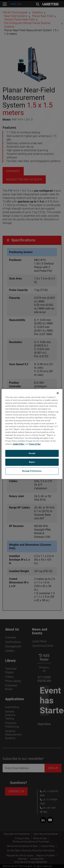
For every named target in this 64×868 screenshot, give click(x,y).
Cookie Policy (19, 444)
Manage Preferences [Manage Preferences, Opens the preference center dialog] (32, 471)
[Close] (58, 393)
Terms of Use (35, 444)
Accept (32, 453)
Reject (32, 462)
